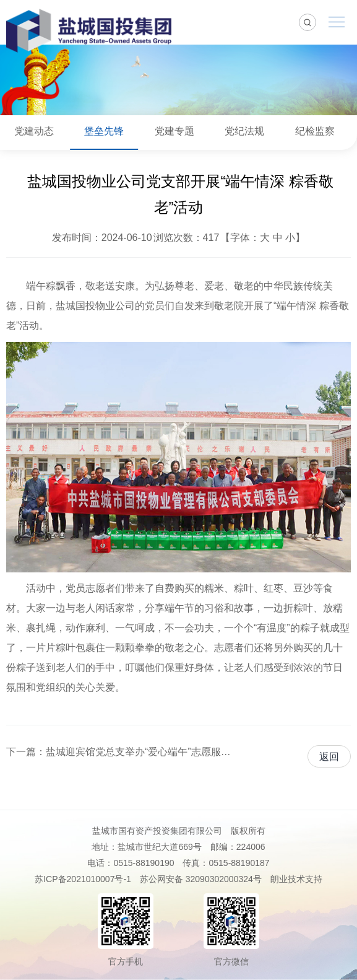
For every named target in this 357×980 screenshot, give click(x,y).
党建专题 (174, 131)
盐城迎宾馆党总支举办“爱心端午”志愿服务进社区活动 (140, 752)
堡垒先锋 (104, 131)
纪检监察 (315, 131)
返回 (329, 757)
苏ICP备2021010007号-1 (83, 879)
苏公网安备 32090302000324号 (201, 879)
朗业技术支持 (296, 879)
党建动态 (34, 131)
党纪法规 (244, 131)
